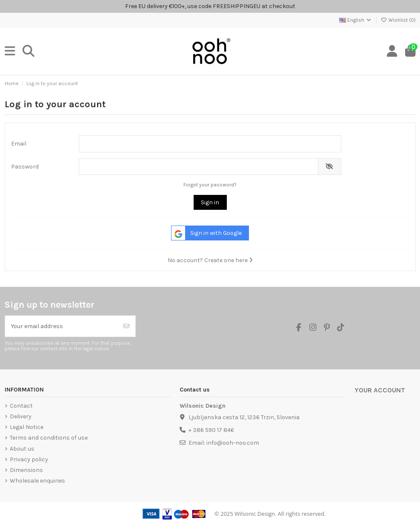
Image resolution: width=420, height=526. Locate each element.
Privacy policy (29, 459)
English (356, 20)
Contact (21, 406)
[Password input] (199, 167)
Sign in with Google (207, 233)
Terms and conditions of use (49, 438)
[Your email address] (61, 326)
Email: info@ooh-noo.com (224, 443)
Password (25, 167)
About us (22, 449)
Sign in (210, 202)
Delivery (21, 416)
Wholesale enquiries (37, 481)
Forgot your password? (210, 185)
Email (19, 144)
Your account (380, 390)
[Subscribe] (126, 326)
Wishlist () (398, 20)
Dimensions (26, 470)
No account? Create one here (210, 260)
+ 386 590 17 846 (211, 430)
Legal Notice (27, 427)
